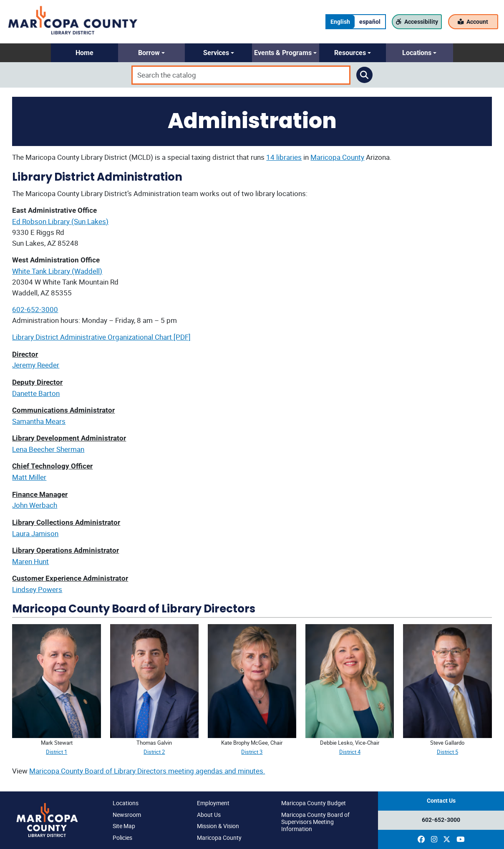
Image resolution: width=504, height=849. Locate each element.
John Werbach (35, 505)
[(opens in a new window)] (421, 839)
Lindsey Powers (37, 589)
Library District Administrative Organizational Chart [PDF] (101, 337)
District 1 (57, 752)
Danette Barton (36, 393)
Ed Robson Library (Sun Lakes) (60, 221)
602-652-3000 (35, 309)
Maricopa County (337, 157)
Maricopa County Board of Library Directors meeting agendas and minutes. (147, 771)
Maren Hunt (30, 561)
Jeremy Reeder (36, 365)
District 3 (252, 752)
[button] (84, 53)
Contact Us (441, 801)
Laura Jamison (35, 533)
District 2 (154, 752)
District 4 (350, 752)
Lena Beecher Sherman (48, 449)
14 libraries (284, 157)
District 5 (447, 752)
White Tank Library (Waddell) (57, 271)
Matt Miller (29, 477)
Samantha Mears (39, 421)
